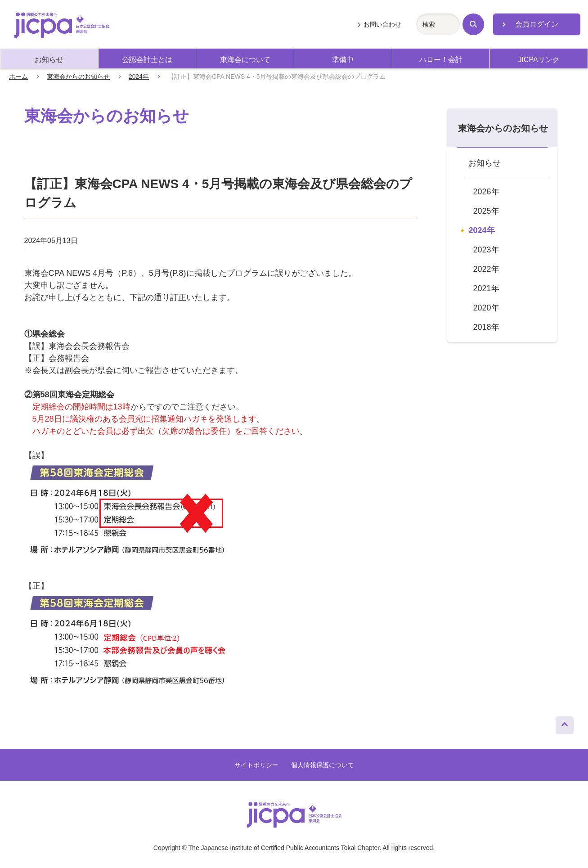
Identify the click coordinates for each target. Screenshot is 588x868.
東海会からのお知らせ (78, 76)
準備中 (343, 60)
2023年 (486, 250)
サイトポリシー (256, 765)
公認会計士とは (147, 60)
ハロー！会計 (441, 60)
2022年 (486, 269)
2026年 (486, 192)
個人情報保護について (323, 765)
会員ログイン (537, 24)
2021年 (486, 288)
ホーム (18, 76)
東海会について (245, 60)
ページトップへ (565, 723)
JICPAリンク (539, 60)
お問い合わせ (382, 24)
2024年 (139, 76)
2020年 (486, 308)
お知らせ (49, 60)
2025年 (486, 211)
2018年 (486, 327)
